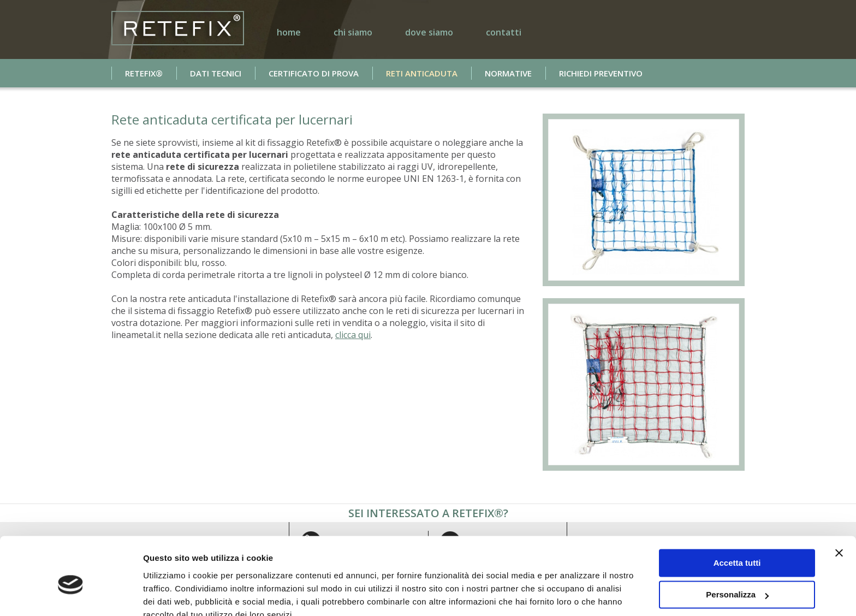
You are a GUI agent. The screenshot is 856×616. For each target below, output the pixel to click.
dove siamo (429, 32)
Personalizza (737, 544)
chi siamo (353, 32)
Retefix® (144, 73)
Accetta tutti (737, 513)
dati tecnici (216, 73)
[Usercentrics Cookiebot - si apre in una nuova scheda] (71, 595)
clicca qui (353, 335)
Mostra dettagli (173, 594)
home (289, 32)
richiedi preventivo (601, 73)
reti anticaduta (422, 73)
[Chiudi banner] (839, 502)
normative (508, 73)
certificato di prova (314, 73)
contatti (504, 32)
